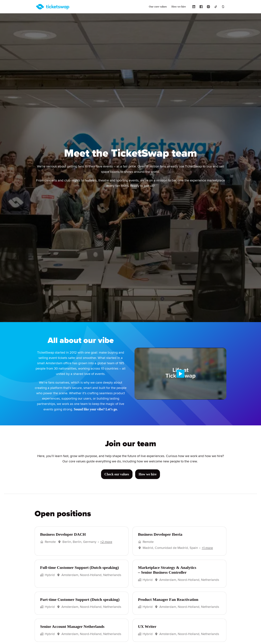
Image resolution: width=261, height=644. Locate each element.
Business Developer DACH (64, 539)
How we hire (178, 7)
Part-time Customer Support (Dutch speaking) (81, 604)
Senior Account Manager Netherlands (74, 631)
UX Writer (147, 631)
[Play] (180, 373)
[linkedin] (194, 7)
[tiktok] (216, 7)
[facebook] (201, 7)
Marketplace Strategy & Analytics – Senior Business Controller (168, 574)
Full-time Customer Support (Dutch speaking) (81, 572)
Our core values (157, 7)
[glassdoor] (223, 7)
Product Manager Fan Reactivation (169, 604)
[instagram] (208, 7)
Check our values (117, 479)
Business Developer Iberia (161, 539)
